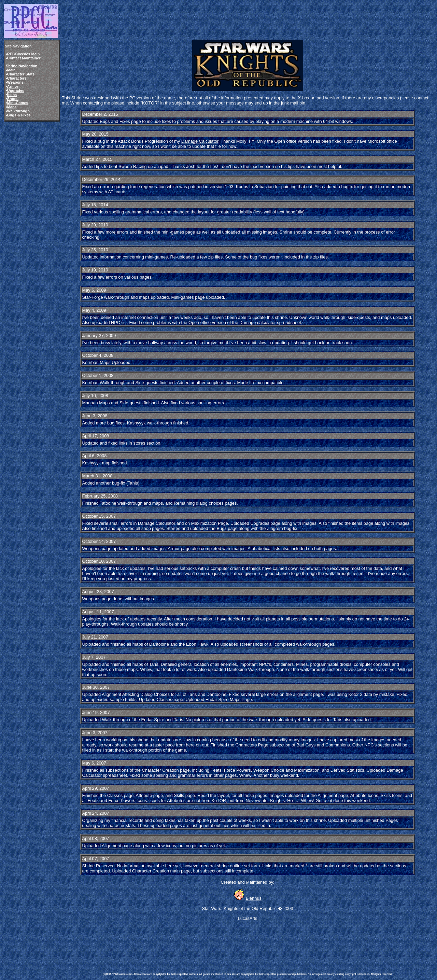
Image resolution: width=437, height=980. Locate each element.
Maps (12, 107)
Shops (13, 99)
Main (11, 70)
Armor (13, 86)
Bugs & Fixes (19, 115)
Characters (17, 78)
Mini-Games (18, 103)
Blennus (254, 898)
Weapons (15, 82)
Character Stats (21, 74)
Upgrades (16, 90)
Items (12, 95)
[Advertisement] (227, 942)
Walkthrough (18, 111)
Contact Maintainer (24, 58)
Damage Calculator (200, 141)
